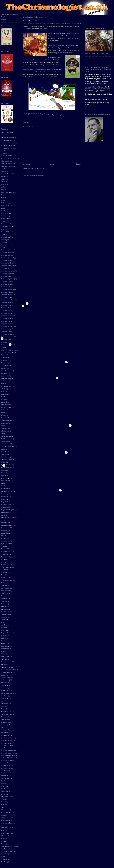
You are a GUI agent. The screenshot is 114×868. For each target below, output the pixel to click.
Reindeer (4, 636)
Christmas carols (6, 263)
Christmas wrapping (7, 345)
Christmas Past (6, 310)
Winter (3, 831)
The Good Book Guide (8, 750)
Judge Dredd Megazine (8, 510)
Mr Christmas (6, 565)
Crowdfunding (6, 365)
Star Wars (4, 717)
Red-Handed (5, 630)
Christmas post (6, 313)
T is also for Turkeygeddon (34, 17)
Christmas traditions (7, 337)
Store (3, 727)
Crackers (4, 363)
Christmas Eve (6, 276)
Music (3, 575)
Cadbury (4, 221)
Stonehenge (5, 725)
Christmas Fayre (6, 282)
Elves (3, 391)
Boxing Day (5, 213)
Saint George (5, 659)
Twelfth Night (6, 791)
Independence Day (7, 491)
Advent (4, 171)
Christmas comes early (8, 266)
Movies (4, 562)
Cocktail (4, 355)
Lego (3, 536)
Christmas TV (6, 342)
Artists (3, 182)
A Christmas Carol (7, 140)
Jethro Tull (5, 499)
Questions (4, 617)
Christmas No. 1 (6, 308)
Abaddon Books (6, 161)
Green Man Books (7, 452)
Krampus (4, 523)
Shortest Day (5, 688)
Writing (4, 841)
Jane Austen (5, 496)
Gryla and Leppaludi (8, 460)
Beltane (4, 200)
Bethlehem (5, 203)
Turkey (3, 786)
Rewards (4, 643)
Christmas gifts (6, 287)
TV (2, 789)
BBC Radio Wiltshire (8, 192)
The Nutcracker (6, 765)
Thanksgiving (6, 735)
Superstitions (5, 733)
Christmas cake (6, 255)
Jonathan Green (6, 504)
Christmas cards (6, 260)
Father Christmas (7, 405)
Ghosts (3, 434)
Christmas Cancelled (8, 258)
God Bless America (7, 439)
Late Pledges (5, 533)
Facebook (4, 402)
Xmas (3, 844)
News (3, 596)
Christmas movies (7, 303)
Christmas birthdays (7, 250)
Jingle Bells (5, 502)
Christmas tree (6, 339)
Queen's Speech (6, 614)
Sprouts (4, 709)
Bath (3, 187)
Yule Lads (4, 859)
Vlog (3, 807)
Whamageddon (6, 820)
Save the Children (7, 667)
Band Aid (4, 184)
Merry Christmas (7, 551)
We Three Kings (6, 818)
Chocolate (4, 234)
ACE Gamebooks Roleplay (9, 166)
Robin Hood (5, 649)
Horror (3, 473)
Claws (3, 347)
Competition (5, 358)
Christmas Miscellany (8, 300)
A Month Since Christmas (9, 148)
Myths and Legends (7, 580)
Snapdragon (5, 698)
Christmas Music (7, 305)
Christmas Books (7, 252)
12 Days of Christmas (8, 138)
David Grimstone (7, 371)
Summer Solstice (7, 730)
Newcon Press (6, 593)
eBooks (4, 389)
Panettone (4, 606)
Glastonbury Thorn (7, 436)
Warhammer (5, 810)
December (4, 373)
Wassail (4, 815)
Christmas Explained (8, 279)
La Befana (4, 530)
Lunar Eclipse (6, 541)
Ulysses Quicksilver (7, 797)
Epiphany (4, 394)
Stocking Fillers (6, 722)
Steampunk (5, 719)
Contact (4, 360)
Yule (3, 856)
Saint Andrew (5, 657)
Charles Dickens (6, 232)
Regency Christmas (7, 633)
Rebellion (4, 625)
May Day (4, 546)
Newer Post (26, 164)
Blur (3, 211)
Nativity (4, 583)
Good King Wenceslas (8, 446)
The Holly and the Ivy (8, 753)
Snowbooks (5, 704)
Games (3, 426)
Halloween (5, 462)
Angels (3, 179)
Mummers (4, 572)
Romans (4, 651)
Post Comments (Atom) (38, 168)
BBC (3, 190)
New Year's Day (6, 588)
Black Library (6, 205)
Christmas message (7, 297)
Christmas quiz (6, 321)
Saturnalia (4, 664)
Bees (3, 195)
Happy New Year (7, 465)
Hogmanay (5, 470)
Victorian (4, 799)
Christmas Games (7, 284)
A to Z (3, 153)
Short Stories (5, 685)
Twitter (4, 794)
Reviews (4, 641)
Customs (4, 368)
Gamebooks (5, 423)
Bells (3, 198)
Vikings (4, 805)
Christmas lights (6, 292)
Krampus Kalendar (7, 525)
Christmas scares (6, 324)
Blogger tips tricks (87, 63)
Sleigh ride (5, 696)
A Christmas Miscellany (9, 145)
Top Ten (4, 781)
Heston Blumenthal (7, 467)
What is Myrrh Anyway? (9, 823)
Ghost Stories (5, 431)
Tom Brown (5, 776)
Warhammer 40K (7, 812)
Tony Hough (5, 778)
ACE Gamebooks (7, 164)
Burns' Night (5, 219)
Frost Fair (4, 418)
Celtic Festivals (6, 226)
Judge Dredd (5, 507)
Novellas (4, 601)
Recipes (4, 628)
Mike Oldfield (6, 557)
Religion (4, 638)
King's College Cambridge (9, 518)
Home (52, 164)
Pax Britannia (5, 612)
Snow (3, 701)
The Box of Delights (8, 738)
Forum (3, 413)
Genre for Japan (6, 428)
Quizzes (4, 620)
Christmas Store (6, 332)
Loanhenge (5, 538)
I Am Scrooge (6, 478)
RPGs (3, 654)
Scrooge (4, 675)
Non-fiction (5, 599)
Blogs (3, 208)
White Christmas (6, 828)
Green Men (5, 454)
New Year (4, 585)
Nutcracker (5, 604)
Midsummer (5, 554)
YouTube (4, 854)
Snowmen (4, 706)
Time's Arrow (5, 773)
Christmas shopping (7, 326)
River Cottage (6, 646)
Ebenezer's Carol (6, 386)
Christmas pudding (7, 318)
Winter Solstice (6, 833)
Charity (4, 229)
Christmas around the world (10, 245)
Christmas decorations (8, 271)
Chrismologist (6, 237)
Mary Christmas (6, 544)
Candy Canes (5, 224)
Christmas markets (7, 295)
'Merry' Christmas (7, 132)
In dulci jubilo (6, 489)
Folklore (4, 410)
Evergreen (4, 399)
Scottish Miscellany (7, 672)
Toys (3, 783)
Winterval (4, 836)
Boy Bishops (5, 216)
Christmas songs (6, 329)
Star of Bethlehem (7, 714)
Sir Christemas (6, 690)
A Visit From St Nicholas (9, 158)
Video (3, 802)
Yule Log (4, 862)
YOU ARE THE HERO (9, 846)
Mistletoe (4, 559)
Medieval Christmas (7, 549)
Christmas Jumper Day (8, 289)
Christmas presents (7, 316)
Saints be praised (6, 662)
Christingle (5, 240)
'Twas (3, 135)
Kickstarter (5, 512)
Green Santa (5, 457)
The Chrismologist (7, 740)
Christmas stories (7, 334)
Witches (4, 838)
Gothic (3, 449)
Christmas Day (6, 268)
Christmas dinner (7, 274)
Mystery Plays (6, 577)
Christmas (4, 242)
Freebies (4, 415)
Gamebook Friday (7, 420)
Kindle (3, 515)
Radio (3, 622)
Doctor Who (5, 376)
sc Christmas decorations (9, 670)
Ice (2, 483)
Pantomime (5, 609)
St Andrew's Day (6, 712)
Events (3, 397)
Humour (4, 475)
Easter (3, 383)
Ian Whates (5, 481)
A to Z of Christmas (7, 156)
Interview (4, 494)
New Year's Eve (6, 591)
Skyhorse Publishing (8, 693)
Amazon (4, 176)
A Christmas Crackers (8, 143)
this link (54, 77)
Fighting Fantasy (6, 407)
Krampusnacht (6, 528)
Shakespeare (5, 683)
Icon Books (5, 486)
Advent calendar (6, 174)
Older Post (78, 164)
